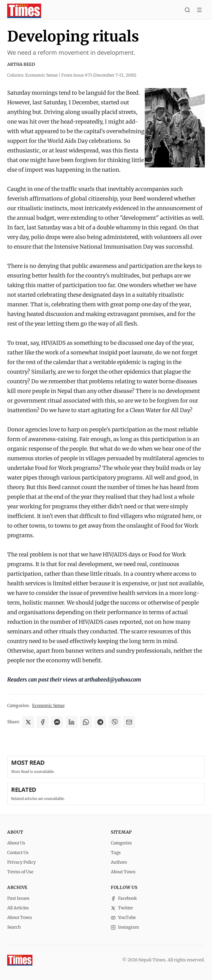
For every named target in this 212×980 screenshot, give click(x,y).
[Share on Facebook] (43, 722)
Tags (116, 853)
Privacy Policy (21, 862)
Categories (121, 843)
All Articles (18, 908)
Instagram (125, 927)
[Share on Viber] (115, 722)
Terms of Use (20, 872)
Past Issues (18, 898)
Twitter (122, 908)
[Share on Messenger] (57, 722)
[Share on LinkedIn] (71, 722)
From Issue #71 (99, 75)
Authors (119, 862)
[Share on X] (28, 722)
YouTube (123, 917)
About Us (16, 843)
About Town (123, 872)
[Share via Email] (129, 722)
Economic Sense (48, 706)
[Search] (187, 11)
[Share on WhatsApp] (86, 722)
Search (14, 927)
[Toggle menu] (199, 11)
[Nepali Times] (20, 960)
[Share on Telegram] (100, 722)
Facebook (124, 898)
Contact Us (18, 853)
